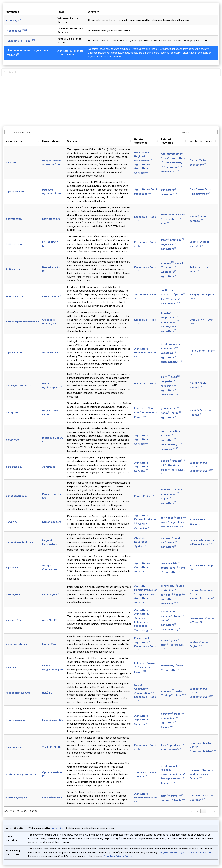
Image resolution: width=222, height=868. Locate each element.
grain (181, 518)
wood (167, 621)
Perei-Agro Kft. (51, 594)
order (166, 750)
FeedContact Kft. (52, 296)
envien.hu (12, 668)
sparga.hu (12, 413)
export (167, 461)
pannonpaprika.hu (17, 496)
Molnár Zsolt (50, 644)
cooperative (170, 318)
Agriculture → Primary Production (146, 352)
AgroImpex (49, 467)
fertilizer (168, 436)
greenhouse (170, 322)
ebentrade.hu (14, 219)
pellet (180, 295)
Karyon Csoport (51, 522)
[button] (38, 141)
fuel (165, 299)
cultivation (168, 518)
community (170, 172)
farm (177, 413)
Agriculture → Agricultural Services (143, 169)
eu (168, 158)
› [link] (209, 811)
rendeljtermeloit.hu (18, 693)
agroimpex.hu (14, 467)
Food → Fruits (144, 496)
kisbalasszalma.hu (17, 644)
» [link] (215, 811)
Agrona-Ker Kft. (52, 353)
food (166, 224)
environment (171, 304)
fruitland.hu (13, 269)
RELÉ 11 (47, 693)
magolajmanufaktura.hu (20, 542)
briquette (168, 295)
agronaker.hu (14, 353)
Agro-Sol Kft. (50, 620)
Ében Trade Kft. (51, 219)
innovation (174, 167)
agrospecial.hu (15, 192)
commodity (169, 586)
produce (168, 263)
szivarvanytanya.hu (17, 798)
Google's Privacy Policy (118, 856)
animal (177, 796)
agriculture (170, 190)
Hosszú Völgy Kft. (53, 720)
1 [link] (203, 811)
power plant (170, 612)
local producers (172, 344)
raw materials (170, 563)
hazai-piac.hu (14, 747)
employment (170, 327)
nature (167, 800)
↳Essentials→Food (21, 41)
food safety (170, 349)
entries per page (22, 132)
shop (170, 695)
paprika (178, 490)
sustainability (171, 362)
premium (177, 240)
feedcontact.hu (15, 296)
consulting (170, 604)
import (171, 267)
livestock (175, 465)
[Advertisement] (111, 101)
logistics (173, 219)
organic (167, 499)
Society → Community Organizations (145, 689)
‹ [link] (197, 811)
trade (166, 215)
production (170, 718)
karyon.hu (12, 522)
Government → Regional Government (143, 157)
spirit (179, 538)
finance (167, 727)
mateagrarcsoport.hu (19, 385)
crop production (172, 431)
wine (173, 543)
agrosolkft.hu (14, 620)
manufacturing (172, 629)
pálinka (167, 538)
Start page (16, 21)
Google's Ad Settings (171, 852)
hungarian (168, 381)
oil (164, 465)
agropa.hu (12, 567)
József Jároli (58, 828)
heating (177, 299)
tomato (167, 313)
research (168, 386)
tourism (168, 783)
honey (166, 413)
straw (166, 640)
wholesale (169, 272)
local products (171, 766)
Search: (185, 132)
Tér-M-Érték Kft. (52, 747)
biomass (167, 616)
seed (176, 377)
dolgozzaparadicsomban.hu (22, 322)
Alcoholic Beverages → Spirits (142, 542)
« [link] (192, 811)
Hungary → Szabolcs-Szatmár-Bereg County (202, 774)
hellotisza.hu (14, 244)
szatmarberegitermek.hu (21, 774)
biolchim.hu (13, 440)
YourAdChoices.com (199, 852)
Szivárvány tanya (52, 798)
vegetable (169, 244)
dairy (166, 377)
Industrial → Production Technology (144, 626)
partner (167, 714)
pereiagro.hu (14, 594)
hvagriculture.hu (16, 720)
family (180, 800)
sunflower (168, 290)
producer (167, 691)
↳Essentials (16, 31)
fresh (165, 240)
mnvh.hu (11, 163)
